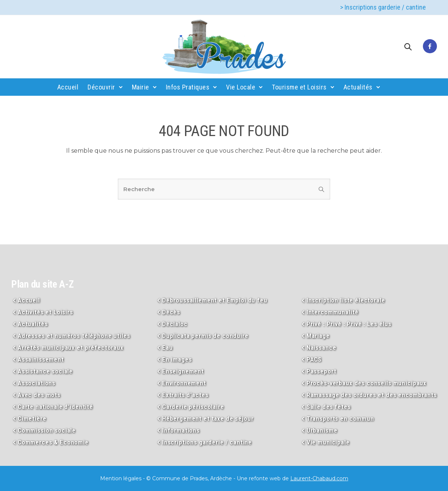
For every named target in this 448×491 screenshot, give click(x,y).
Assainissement (41, 359)
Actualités (358, 87)
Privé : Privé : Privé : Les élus (349, 324)
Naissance (322, 348)
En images (177, 359)
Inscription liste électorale (346, 300)
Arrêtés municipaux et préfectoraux (71, 348)
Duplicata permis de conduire (205, 336)
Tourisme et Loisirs (299, 87)
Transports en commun (340, 419)
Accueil (68, 87)
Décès (171, 312)
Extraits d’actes (185, 395)
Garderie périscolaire (193, 407)
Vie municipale (328, 442)
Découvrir (101, 87)
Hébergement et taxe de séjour (208, 419)
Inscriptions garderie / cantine (207, 442)
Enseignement (183, 371)
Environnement (184, 383)
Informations (181, 430)
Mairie (141, 87)
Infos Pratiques (188, 87)
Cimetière (32, 419)
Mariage (318, 336)
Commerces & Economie (53, 442)
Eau (167, 348)
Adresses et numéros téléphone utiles (74, 336)
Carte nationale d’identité (55, 407)
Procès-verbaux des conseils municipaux (367, 383)
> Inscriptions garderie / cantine (383, 7)
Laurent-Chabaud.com (319, 478)
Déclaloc (175, 324)
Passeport (322, 371)
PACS (314, 359)
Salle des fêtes (329, 407)
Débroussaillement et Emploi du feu (215, 300)
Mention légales (121, 478)
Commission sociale (47, 430)
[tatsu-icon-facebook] (430, 47)
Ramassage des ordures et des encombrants (372, 395)
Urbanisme (322, 430)
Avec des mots (39, 395)
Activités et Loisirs (45, 312)
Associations (37, 383)
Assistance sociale (45, 371)
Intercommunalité (333, 312)
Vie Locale (241, 87)
